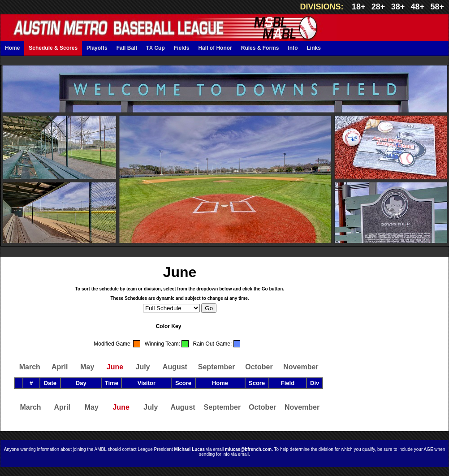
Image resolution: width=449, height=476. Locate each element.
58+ (437, 7)
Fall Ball (127, 48)
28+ (378, 7)
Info (293, 48)
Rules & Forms (260, 48)
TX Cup (155, 48)
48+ (418, 7)
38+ (398, 7)
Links (313, 48)
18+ (359, 7)
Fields (182, 48)
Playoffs (97, 48)
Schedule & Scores (53, 48)
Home (12, 48)
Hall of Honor (215, 48)
